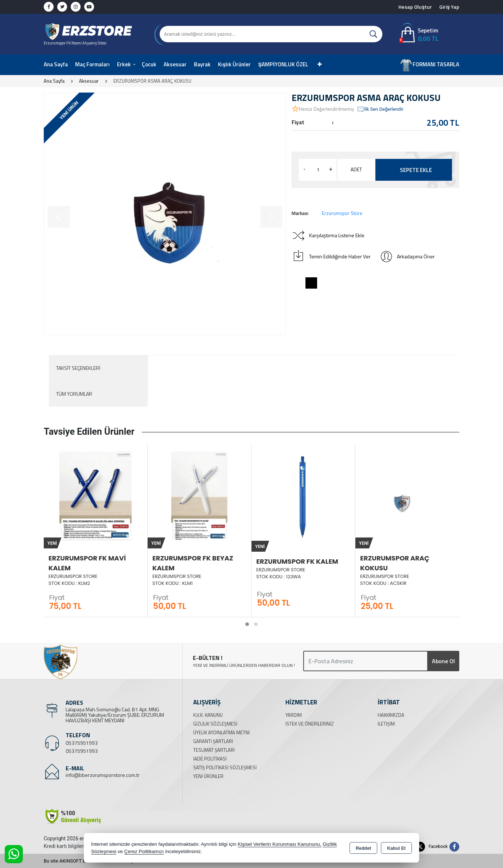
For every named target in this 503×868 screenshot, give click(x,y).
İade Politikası (210, 759)
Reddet (363, 848)
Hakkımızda (391, 715)
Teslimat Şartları (214, 750)
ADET (356, 169)
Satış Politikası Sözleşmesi (225, 767)
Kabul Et (396, 848)
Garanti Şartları (213, 741)
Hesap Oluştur (415, 7)
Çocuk (149, 64)
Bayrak (202, 64)
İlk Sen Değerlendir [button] (380, 109)
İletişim (386, 724)
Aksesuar (175, 64)
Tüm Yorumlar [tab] (74, 394)
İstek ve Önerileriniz (310, 724)
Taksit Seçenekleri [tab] (78, 368)
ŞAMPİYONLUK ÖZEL (283, 64)
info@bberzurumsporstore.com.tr (103, 775)
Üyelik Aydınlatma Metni (221, 732)
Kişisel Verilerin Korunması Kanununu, (280, 844)
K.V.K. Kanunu (208, 715)
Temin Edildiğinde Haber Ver (331, 257)
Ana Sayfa (56, 64)
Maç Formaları (92, 64)
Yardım (294, 715)
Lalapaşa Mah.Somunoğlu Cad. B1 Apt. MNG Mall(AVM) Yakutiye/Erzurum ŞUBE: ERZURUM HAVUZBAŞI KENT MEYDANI (115, 715)
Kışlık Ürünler (234, 64)
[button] (247, 624)
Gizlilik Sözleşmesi (215, 724)
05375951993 (82, 743)
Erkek (124, 64)
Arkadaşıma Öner (407, 257)
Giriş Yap (449, 7)
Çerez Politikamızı (144, 851)
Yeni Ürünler (208, 776)
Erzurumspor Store (342, 213)
